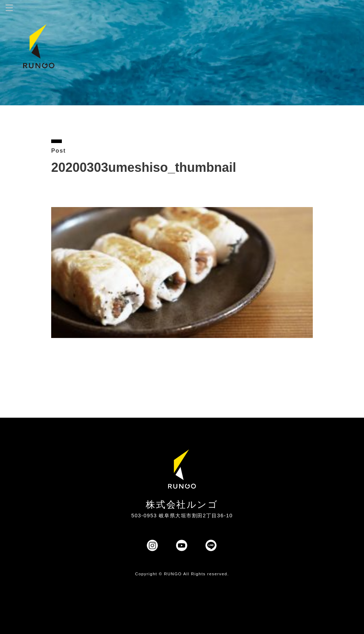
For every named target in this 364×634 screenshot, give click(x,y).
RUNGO (173, 574)
